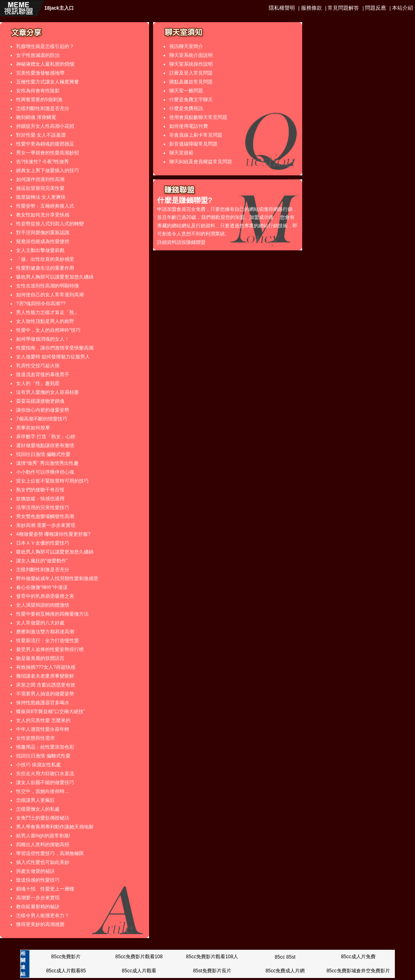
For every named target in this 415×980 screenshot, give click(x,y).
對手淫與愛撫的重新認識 (43, 233)
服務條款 (311, 8)
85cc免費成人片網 (285, 971)
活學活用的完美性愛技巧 (43, 508)
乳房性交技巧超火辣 (38, 366)
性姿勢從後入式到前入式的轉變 (50, 224)
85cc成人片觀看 (139, 971)
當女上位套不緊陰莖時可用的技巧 (52, 481)
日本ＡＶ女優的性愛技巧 (43, 543)
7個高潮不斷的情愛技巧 (42, 419)
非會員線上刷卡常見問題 (196, 135)
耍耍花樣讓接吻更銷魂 (40, 401)
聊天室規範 (181, 153)
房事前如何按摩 (33, 428)
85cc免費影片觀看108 (139, 957)
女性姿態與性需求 (35, 738)
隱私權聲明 (282, 8)
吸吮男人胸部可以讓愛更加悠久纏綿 (55, 277)
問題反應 (376, 8)
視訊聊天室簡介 (186, 46)
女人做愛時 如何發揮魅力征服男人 (53, 357)
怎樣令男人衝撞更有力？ (43, 915)
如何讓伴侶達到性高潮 (40, 179)
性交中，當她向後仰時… (43, 791)
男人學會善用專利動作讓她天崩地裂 (55, 827)
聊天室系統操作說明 (191, 64)
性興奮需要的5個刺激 (39, 100)
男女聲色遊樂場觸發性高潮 (45, 516)
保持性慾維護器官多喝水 (43, 703)
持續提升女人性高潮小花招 (45, 126)
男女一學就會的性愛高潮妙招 (48, 153)
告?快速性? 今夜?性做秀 (43, 162)
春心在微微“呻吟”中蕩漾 (42, 587)
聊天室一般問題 (186, 91)
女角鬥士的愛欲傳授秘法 (43, 818)
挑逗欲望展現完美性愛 (40, 188)
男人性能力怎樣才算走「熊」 (48, 312)
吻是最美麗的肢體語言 (40, 658)
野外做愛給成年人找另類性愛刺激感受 (57, 578)
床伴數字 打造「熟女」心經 (46, 437)
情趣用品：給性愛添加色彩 (45, 747)
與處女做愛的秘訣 (35, 871)
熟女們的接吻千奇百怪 (40, 490)
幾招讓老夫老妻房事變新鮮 (45, 676)
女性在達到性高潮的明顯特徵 (48, 286)
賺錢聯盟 (196, 242)
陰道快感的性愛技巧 (38, 880)
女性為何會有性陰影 (38, 91)
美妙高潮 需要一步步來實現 (46, 525)
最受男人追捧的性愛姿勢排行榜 (50, 649)
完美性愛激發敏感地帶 (40, 73)
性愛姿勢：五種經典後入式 (45, 206)
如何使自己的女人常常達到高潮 (50, 295)
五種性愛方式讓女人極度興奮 (48, 82)
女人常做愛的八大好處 (40, 623)
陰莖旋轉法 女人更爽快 (41, 197)
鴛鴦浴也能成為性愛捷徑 (43, 241)
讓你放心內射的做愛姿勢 (43, 410)
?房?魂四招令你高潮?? (41, 304)
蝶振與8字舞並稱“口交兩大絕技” (51, 712)
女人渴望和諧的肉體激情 (43, 605)
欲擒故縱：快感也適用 (40, 499)
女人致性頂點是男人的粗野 (45, 321)
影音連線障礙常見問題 (193, 144)
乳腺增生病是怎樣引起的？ (45, 46)
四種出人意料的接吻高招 (43, 845)
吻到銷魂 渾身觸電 (36, 117)
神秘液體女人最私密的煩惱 (45, 64)
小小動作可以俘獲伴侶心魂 (45, 472)
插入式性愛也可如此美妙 (43, 862)
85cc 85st (285, 957)
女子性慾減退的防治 (38, 55)
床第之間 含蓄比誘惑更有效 (46, 685)
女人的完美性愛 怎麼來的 (43, 720)
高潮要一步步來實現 (38, 898)
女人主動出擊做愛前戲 (40, 250)
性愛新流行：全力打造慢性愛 (48, 641)
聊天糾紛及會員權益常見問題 (201, 162)
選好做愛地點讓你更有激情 (45, 445)
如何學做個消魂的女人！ (43, 339)
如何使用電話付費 (189, 126)
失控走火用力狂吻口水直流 (45, 774)
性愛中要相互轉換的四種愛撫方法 (52, 614)
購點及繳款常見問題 (191, 82)
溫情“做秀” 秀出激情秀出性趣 (47, 463)
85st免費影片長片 (212, 971)
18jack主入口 (59, 8)
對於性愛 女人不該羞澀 (41, 135)
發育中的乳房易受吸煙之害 (45, 596)
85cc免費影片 (66, 957)
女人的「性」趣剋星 (38, 383)
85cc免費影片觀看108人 (212, 957)
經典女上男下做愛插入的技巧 (48, 171)
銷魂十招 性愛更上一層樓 (45, 889)
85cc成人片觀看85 (66, 971)
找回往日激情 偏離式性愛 (43, 454)
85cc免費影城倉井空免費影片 (358, 971)
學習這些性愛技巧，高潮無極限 (50, 853)
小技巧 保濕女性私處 (38, 765)
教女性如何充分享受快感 (43, 215)
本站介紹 (403, 8)
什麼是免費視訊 (186, 108)
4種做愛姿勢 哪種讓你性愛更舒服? (53, 534)
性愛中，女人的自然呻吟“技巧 (48, 330)
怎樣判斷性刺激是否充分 (43, 108)
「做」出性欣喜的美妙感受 (45, 259)
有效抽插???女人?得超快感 (46, 667)
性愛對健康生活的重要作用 (45, 268)
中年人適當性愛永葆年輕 (43, 729)
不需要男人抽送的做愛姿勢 (45, 694)
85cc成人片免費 (358, 957)
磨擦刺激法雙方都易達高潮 (45, 632)
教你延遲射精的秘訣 (38, 907)
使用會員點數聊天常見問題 (198, 117)
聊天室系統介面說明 (191, 55)
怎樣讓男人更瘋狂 (35, 800)
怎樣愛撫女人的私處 (38, 809)
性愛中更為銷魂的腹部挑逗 (45, 144)
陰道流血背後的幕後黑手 (43, 375)
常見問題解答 (343, 8)
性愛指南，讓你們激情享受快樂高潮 (55, 348)
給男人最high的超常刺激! (43, 836)
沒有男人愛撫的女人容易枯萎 (48, 392)
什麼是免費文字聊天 (191, 100)
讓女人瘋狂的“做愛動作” (42, 561)
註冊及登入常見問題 (191, 73)
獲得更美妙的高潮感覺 (40, 924)
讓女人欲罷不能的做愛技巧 (45, 782)
